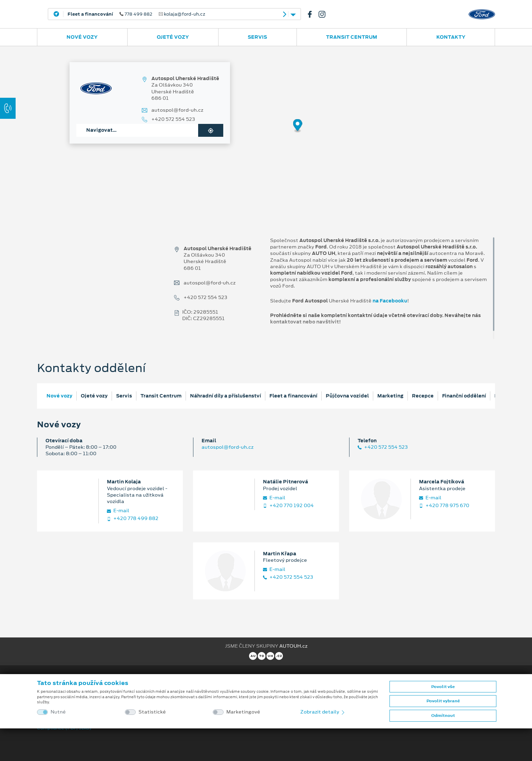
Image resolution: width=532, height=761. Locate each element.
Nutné (58, 712)
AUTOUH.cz (293, 646)
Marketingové (243, 712)
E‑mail (118, 511)
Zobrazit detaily (323, 712)
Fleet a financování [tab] (293, 396)
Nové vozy (82, 37)
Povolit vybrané (443, 701)
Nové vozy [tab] (59, 396)
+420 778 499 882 (133, 518)
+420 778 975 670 (444, 506)
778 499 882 (136, 14)
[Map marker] (298, 126)
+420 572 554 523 (173, 119)
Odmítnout (443, 716)
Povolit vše (443, 687)
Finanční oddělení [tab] (464, 396)
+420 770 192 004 (288, 506)
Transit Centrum (352, 37)
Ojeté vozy (173, 37)
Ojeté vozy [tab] (94, 396)
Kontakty (451, 37)
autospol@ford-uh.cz (177, 110)
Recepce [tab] (423, 396)
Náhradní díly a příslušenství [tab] (225, 396)
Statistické (152, 712)
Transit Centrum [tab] (161, 396)
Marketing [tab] (390, 396)
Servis (257, 37)
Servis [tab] (124, 396)
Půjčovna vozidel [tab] (347, 396)
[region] (266, 131)
